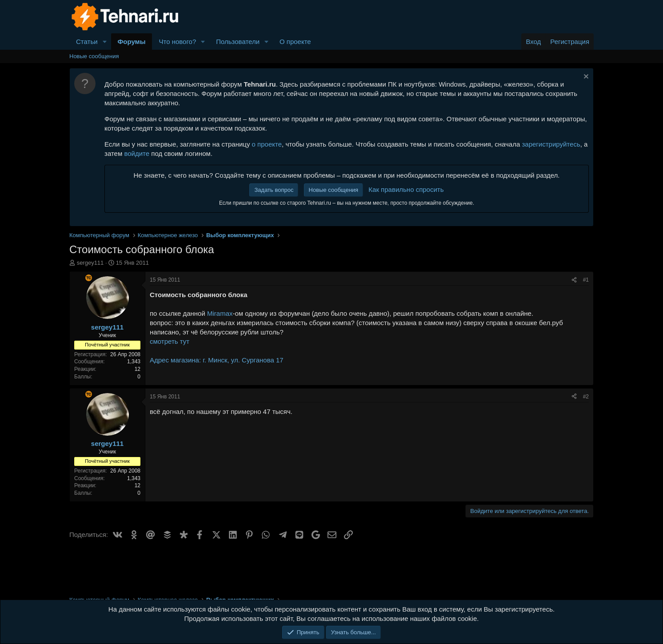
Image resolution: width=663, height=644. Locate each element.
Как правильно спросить (406, 189)
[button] (105, 42)
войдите (137, 153)
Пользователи (238, 42)
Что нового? (177, 42)
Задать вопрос (274, 190)
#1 (586, 280)
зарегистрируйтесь (551, 144)
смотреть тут (170, 341)
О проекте (295, 42)
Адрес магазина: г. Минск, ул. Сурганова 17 (217, 360)
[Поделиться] (574, 280)
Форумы (132, 42)
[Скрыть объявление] (585, 78)
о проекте (267, 144)
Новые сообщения (94, 56)
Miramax (220, 313)
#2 (586, 397)
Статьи (87, 42)
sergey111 (90, 263)
